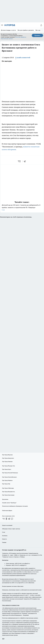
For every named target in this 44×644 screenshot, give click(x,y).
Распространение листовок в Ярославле (13, 586)
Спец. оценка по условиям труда (11, 605)
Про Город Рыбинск (7, 480)
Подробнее (26, 615)
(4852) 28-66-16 (19, 563)
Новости (4, 539)
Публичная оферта (7, 511)
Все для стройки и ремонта (26, 30)
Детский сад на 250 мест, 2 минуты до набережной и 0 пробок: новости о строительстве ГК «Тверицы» (22, 208)
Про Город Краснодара (8, 495)
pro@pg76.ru (26, 563)
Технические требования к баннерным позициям (15, 506)
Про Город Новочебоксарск (9, 477)
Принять (37, 35)
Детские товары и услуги (8, 30)
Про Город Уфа (6, 484)
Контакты (5, 536)
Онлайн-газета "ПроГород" (9, 503)
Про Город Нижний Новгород (10, 473)
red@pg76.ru (23, 565)
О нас (4, 532)
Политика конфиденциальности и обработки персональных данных (20, 618)
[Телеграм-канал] (9, 519)
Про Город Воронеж (7, 455)
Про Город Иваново (7, 462)
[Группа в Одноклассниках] (6, 519)
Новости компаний (7, 525)
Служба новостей (23, 58)
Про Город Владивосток (8, 492)
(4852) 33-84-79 (15, 565)
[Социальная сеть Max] (12, 519)
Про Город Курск (7, 469)
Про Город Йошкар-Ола (8, 466)
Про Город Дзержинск (8, 458)
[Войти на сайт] (41, 25)
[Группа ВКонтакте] (4, 519)
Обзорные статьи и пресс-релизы (11, 529)
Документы (5, 499)
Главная (4, 542)
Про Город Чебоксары (8, 488)
